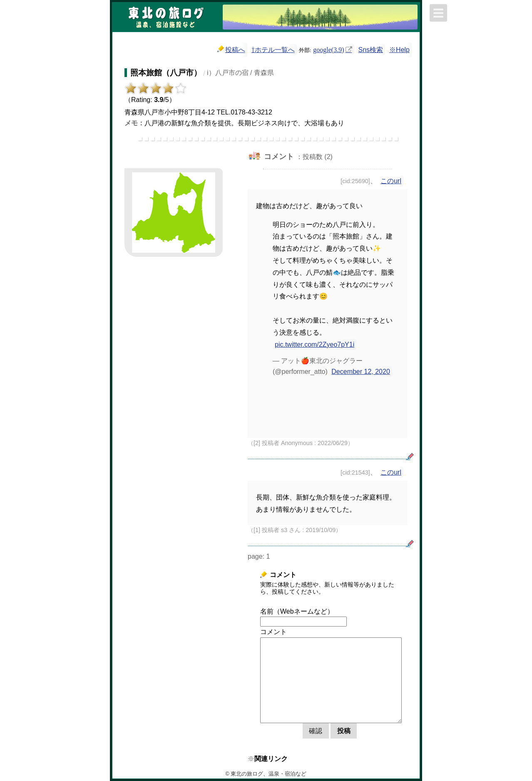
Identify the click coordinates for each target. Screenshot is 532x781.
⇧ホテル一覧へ (273, 50)
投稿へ (231, 49)
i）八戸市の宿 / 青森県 (240, 73)
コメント (273, 632)
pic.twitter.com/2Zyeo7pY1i (314, 344)
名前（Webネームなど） (297, 611)
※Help (399, 50)
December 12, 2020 (361, 372)
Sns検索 (371, 50)
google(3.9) (328, 49)
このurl (391, 181)
